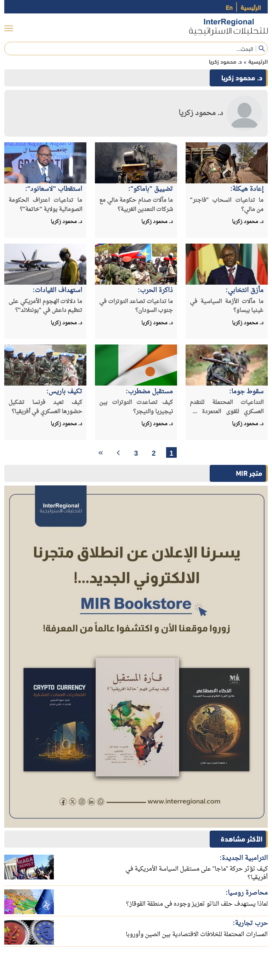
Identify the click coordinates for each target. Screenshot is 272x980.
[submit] (262, 49)
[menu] (9, 29)
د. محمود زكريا (225, 61)
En (229, 7)
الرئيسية (251, 7)
